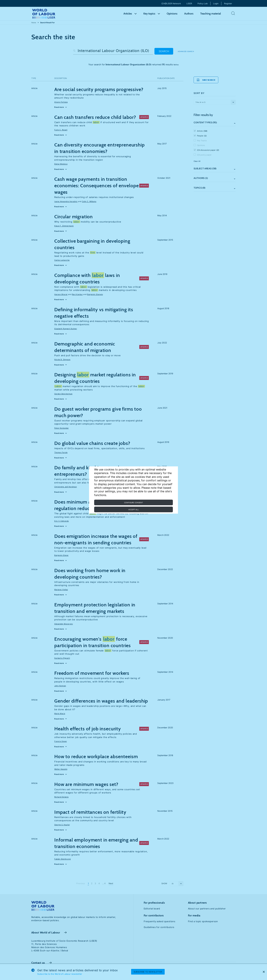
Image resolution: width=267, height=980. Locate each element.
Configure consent (133, 503)
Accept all (134, 510)
